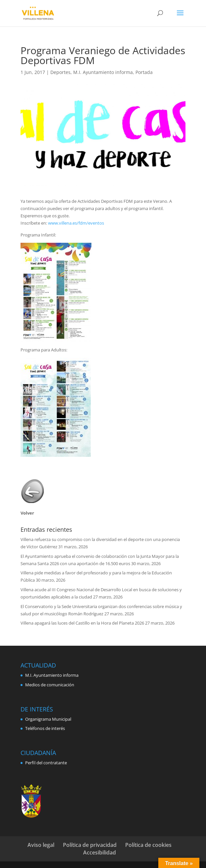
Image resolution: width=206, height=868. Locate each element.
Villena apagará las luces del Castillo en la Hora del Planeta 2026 (82, 623)
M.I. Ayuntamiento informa (103, 72)
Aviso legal (41, 845)
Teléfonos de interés (45, 728)
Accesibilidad (100, 852)
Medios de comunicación (50, 685)
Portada (144, 72)
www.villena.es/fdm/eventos (76, 223)
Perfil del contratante (46, 763)
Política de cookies (148, 845)
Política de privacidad (90, 845)
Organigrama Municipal (48, 719)
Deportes (60, 72)
